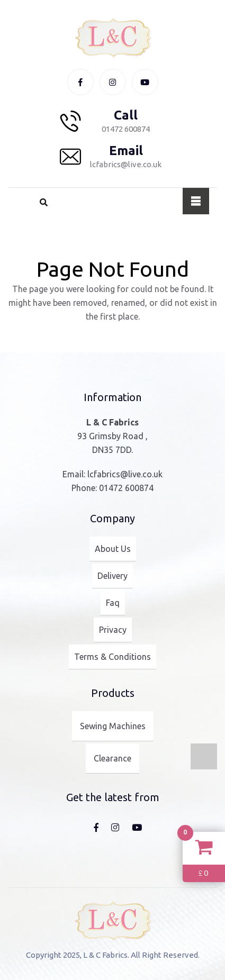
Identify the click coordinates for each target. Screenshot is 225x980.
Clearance (112, 758)
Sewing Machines (113, 726)
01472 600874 (126, 488)
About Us (113, 549)
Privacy (113, 630)
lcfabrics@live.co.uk (125, 474)
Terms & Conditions (112, 657)
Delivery (112, 576)
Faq (113, 603)
